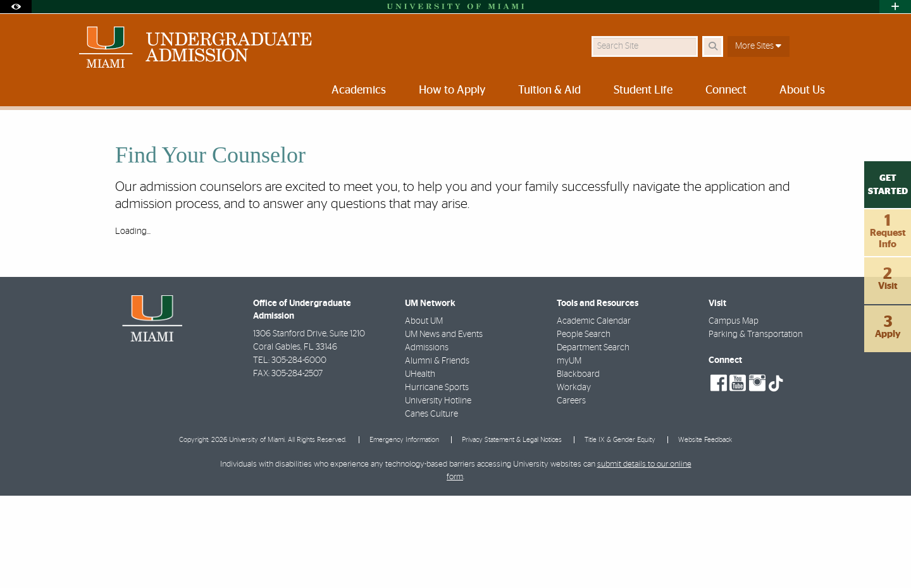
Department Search (593, 440)
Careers (571, 493)
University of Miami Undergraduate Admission (189, 136)
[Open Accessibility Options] (16, 7)
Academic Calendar (594, 413)
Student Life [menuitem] (643, 90)
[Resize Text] (804, 128)
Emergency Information (404, 532)
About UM (424, 413)
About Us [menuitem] (802, 90)
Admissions (427, 440)
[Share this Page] (834, 129)
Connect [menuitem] (726, 90)
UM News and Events (444, 427)
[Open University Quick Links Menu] (895, 7)
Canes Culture (431, 506)
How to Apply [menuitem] (452, 90)
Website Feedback (705, 532)
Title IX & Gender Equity (620, 532)
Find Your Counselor (380, 136)
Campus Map (734, 413)
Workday (574, 480)
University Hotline (438, 493)
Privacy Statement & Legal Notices (512, 532)
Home (77, 136)
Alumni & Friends (437, 453)
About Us (308, 136)
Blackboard (578, 467)
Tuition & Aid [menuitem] (549, 90)
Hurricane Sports (437, 480)
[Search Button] (713, 46)
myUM (569, 453)
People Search (584, 427)
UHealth (420, 467)
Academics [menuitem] (359, 90)
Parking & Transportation (756, 427)
